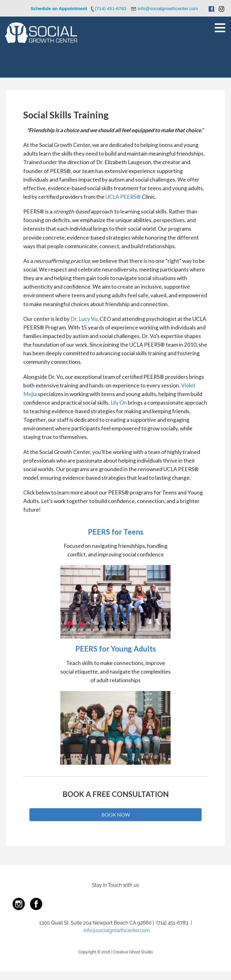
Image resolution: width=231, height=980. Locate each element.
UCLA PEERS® (123, 197)
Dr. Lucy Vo (84, 319)
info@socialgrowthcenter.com (117, 930)
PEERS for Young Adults (116, 649)
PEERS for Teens (116, 532)
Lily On (119, 403)
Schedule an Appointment (59, 8)
